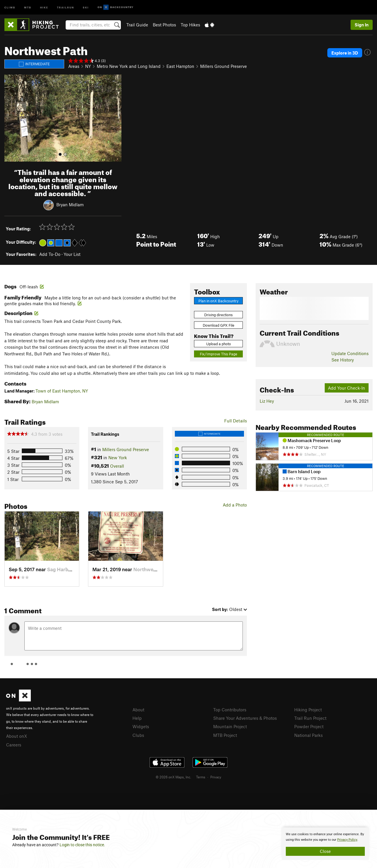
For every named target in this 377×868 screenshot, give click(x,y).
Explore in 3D (345, 53)
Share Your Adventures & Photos (245, 718)
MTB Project (225, 735)
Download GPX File (219, 325)
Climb (10, 7)
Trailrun (65, 7)
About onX (17, 736)
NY (88, 66)
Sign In (362, 25)
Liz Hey (267, 401)
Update (350, 353)
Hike (44, 7)
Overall (117, 466)
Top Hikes (190, 25)
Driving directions (218, 315)
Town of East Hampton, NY (62, 391)
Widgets (141, 726)
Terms (201, 777)
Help (137, 718)
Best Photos (164, 25)
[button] (10, 118)
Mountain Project (230, 726)
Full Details (236, 421)
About (138, 710)
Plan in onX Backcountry (218, 301)
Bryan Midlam (70, 205)
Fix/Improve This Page (219, 354)
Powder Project (309, 726)
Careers (14, 745)
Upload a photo (219, 344)
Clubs (138, 735)
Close (325, 851)
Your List (72, 254)
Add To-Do (50, 254)
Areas (74, 66)
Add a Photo (235, 505)
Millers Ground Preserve (223, 66)
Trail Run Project (310, 718)
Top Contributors (230, 710)
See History (343, 360)
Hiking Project (308, 710)
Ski (86, 7)
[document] (325, 844)
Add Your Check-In (347, 388)
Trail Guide (137, 25)
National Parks (308, 735)
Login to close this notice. (82, 845)
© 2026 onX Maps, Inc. (173, 777)
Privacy (216, 777)
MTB (28, 7)
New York (118, 457)
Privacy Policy (347, 840)
